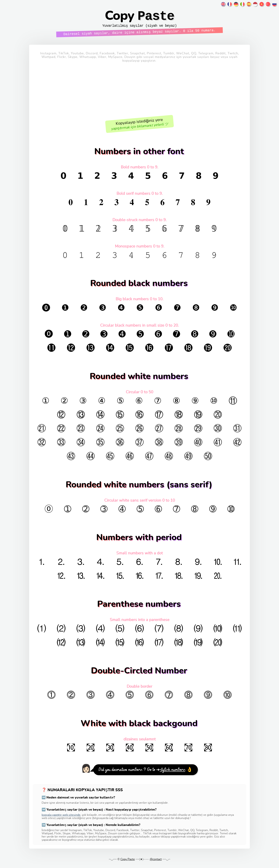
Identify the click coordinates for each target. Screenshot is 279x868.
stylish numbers (173, 773)
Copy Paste (128, 863)
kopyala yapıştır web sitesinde (61, 818)
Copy (139, 19)
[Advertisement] (139, 93)
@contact (156, 863)
